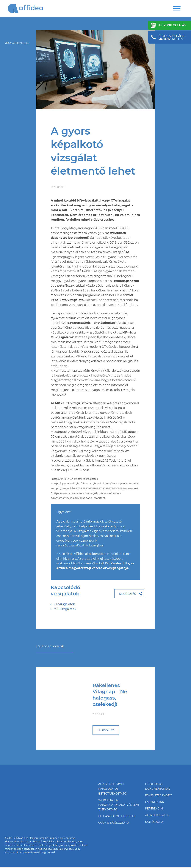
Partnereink (155, 802)
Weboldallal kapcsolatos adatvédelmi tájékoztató (119, 805)
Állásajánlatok (157, 816)
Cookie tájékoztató (114, 824)
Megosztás (128, 594)
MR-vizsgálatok (65, 609)
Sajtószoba (154, 822)
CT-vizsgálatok (64, 604)
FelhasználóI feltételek (117, 817)
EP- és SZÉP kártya (159, 796)
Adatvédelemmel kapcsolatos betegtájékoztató (112, 789)
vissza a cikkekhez (17, 43)
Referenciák (155, 809)
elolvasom (106, 730)
